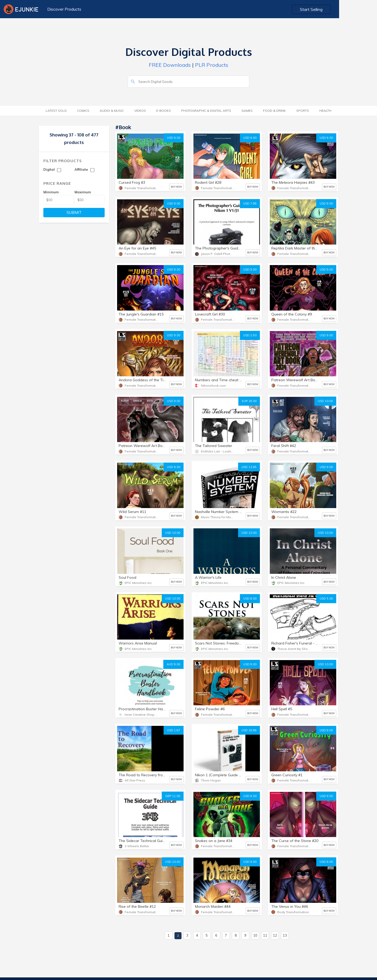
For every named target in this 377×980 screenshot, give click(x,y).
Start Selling (350, 9)
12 (275, 935)
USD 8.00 (250, 598)
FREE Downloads (170, 65)
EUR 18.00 (249, 401)
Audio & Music (112, 111)
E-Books (164, 111)
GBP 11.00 (173, 796)
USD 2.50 (250, 335)
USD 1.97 (174, 730)
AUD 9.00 (173, 664)
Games (247, 111)
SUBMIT (74, 212)
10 (255, 935)
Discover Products (63, 9)
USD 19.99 (249, 730)
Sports (303, 111)
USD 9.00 (174, 138)
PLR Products (212, 65)
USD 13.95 (249, 467)
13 (285, 935)
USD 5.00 (326, 598)
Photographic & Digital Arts (206, 111)
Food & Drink (274, 111)
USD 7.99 (250, 203)
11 (265, 935)
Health (325, 111)
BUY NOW (176, 187)
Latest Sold (56, 111)
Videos (140, 111)
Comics (83, 111)
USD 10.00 (325, 401)
